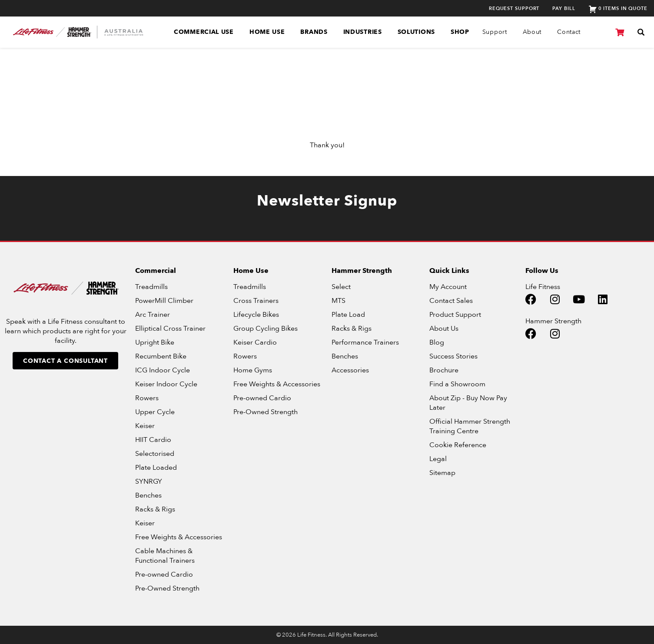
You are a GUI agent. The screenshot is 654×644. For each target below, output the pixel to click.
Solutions (416, 32)
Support (495, 32)
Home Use (267, 32)
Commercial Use (204, 32)
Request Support (514, 8)
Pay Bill (564, 8)
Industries (363, 32)
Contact (569, 32)
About (532, 32)
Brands (314, 32)
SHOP (460, 32)
